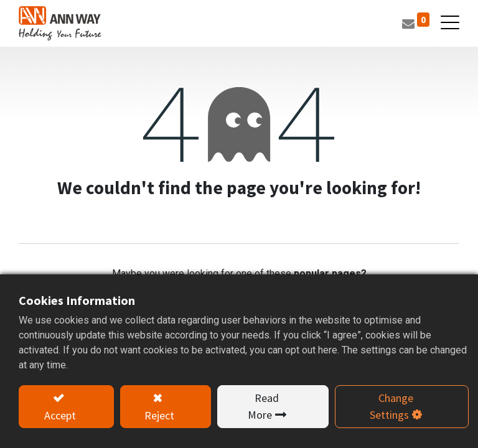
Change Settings (391, 406)
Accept (60, 415)
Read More (264, 406)
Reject (159, 415)
